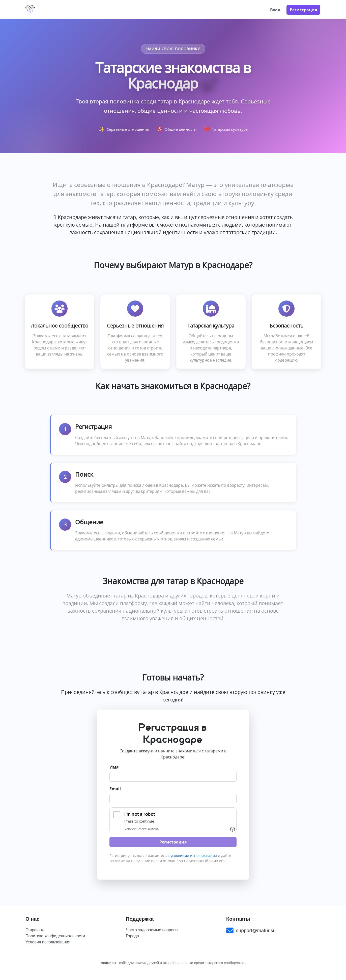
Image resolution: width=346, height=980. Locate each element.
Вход (275, 10)
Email (115, 789)
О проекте (35, 930)
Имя (114, 767)
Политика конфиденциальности (55, 936)
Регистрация (303, 10)
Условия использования (48, 942)
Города (132, 936)
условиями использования (194, 855)
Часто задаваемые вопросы (152, 930)
